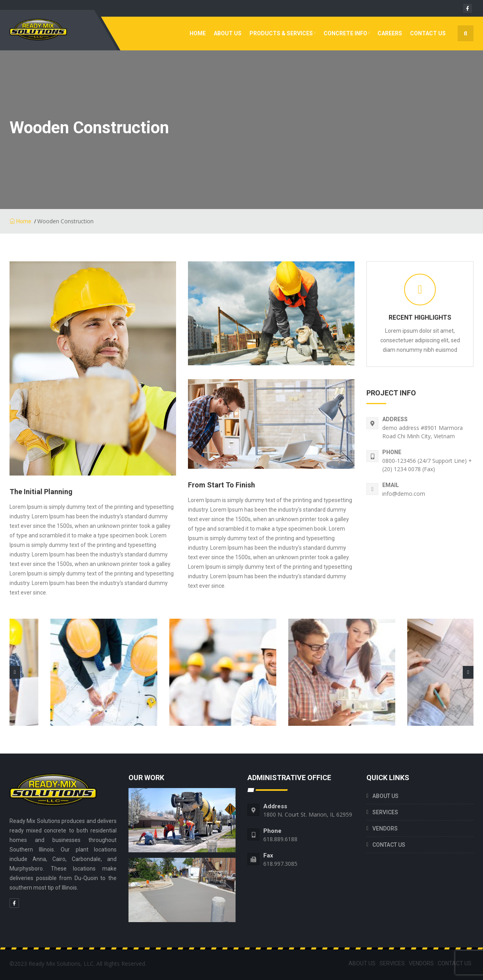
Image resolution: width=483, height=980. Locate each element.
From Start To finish (221, 485)
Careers (390, 33)
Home (198, 33)
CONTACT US (428, 33)
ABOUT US (228, 33)
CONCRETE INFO (345, 33)
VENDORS (385, 828)
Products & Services (281, 33)
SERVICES (385, 812)
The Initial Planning (41, 492)
